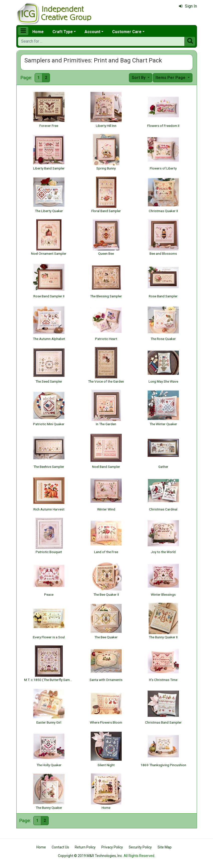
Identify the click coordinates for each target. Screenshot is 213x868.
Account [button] (92, 32)
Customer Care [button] (127, 32)
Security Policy (140, 847)
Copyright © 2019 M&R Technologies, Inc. (90, 856)
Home (38, 32)
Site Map (165, 847)
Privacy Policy (112, 847)
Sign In (188, 6)
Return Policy (85, 847)
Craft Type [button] (63, 32)
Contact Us (60, 847)
